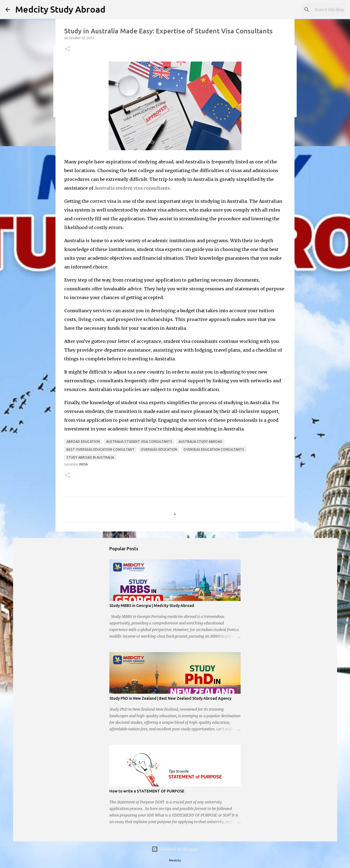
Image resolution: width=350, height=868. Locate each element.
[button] (68, 49)
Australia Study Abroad (200, 442)
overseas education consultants (214, 449)
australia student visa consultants (139, 442)
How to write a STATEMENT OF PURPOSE (147, 791)
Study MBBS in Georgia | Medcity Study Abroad (152, 606)
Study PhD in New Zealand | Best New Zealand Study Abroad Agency (170, 698)
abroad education (83, 442)
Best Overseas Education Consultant (100, 449)
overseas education (159, 449)
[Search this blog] (317, 10)
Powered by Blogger (175, 849)
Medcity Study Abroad (60, 9)
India (84, 464)
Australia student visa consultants (132, 188)
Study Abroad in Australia (90, 457)
